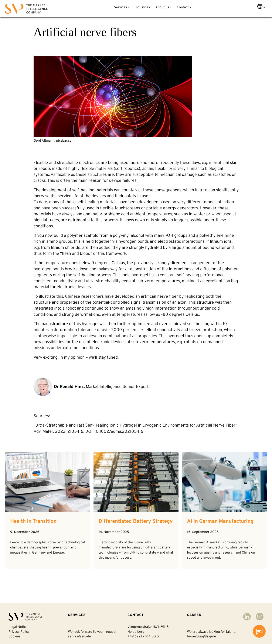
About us (162, 7)
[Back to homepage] (26, 10)
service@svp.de (79, 637)
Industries (142, 7)
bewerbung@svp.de (202, 637)
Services (120, 7)
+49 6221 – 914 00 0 (143, 637)
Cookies (14, 637)
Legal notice (18, 627)
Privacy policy (19, 632)
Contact (183, 7)
